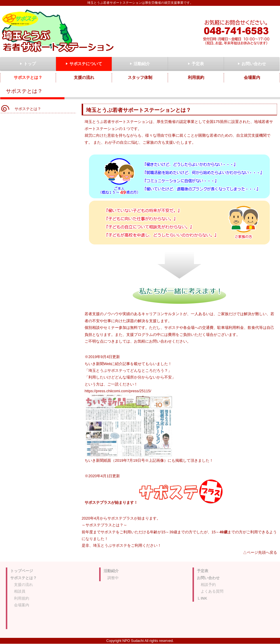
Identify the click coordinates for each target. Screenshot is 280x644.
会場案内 (22, 605)
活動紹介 (111, 571)
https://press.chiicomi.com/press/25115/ (118, 391)
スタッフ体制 (140, 77)
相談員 (20, 591)
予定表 (203, 571)
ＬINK (202, 598)
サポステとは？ (28, 109)
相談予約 (208, 585)
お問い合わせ (208, 578)
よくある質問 (212, 591)
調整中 (113, 578)
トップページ (22, 571)
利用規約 (22, 598)
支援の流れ (23, 585)
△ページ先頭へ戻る (260, 552)
